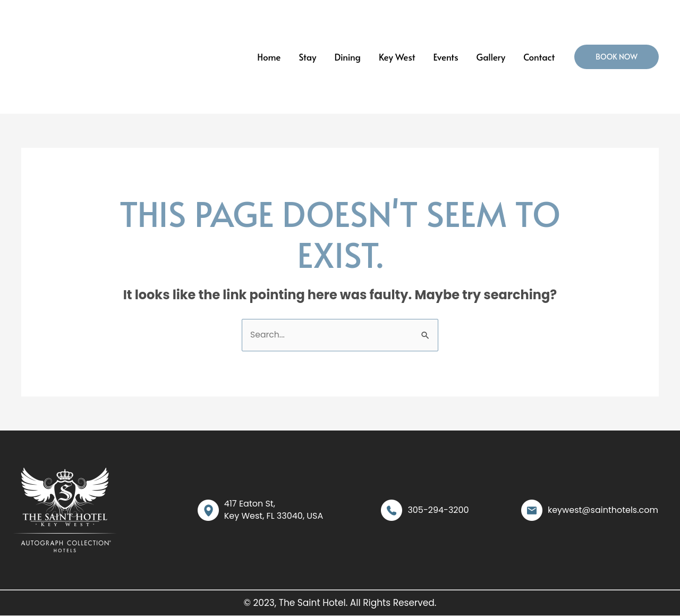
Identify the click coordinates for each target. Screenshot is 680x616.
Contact (539, 57)
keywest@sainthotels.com (603, 510)
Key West (397, 57)
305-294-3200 (438, 510)
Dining (347, 57)
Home (269, 57)
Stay (307, 57)
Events (446, 57)
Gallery (491, 57)
